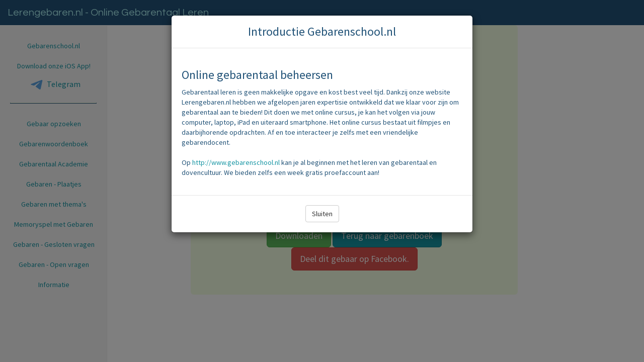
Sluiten (322, 214)
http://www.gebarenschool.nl (236, 162)
